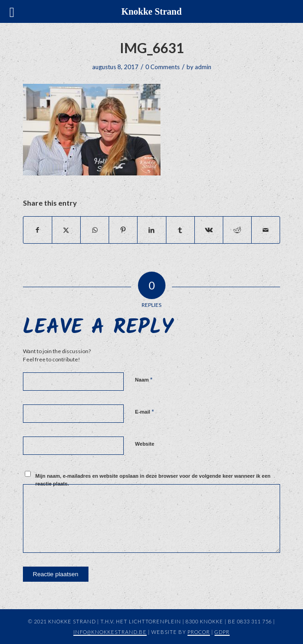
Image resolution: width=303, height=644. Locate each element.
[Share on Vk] (209, 230)
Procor (199, 632)
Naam (144, 379)
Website (145, 444)
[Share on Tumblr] (180, 230)
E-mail (145, 412)
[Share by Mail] (266, 230)
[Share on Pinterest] (123, 230)
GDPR (222, 632)
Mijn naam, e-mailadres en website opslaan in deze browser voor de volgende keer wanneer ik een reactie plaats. (153, 480)
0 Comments (163, 67)
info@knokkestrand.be (110, 632)
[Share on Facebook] (38, 230)
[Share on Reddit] (237, 230)
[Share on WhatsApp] (95, 230)
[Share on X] (66, 230)
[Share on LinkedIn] (151, 230)
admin (203, 67)
